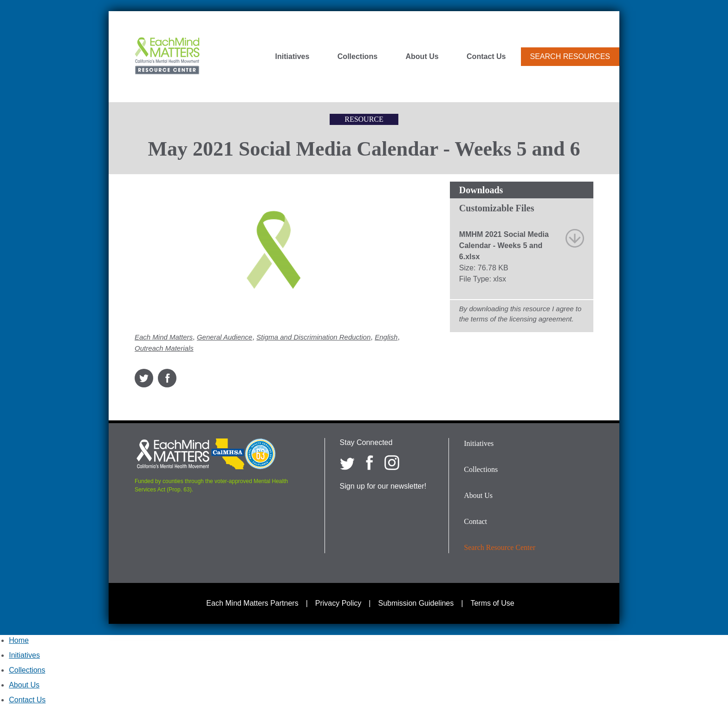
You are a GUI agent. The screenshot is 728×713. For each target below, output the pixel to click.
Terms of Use (492, 603)
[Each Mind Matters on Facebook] (370, 463)
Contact (475, 521)
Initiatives (292, 57)
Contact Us (486, 57)
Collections (357, 57)
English (386, 337)
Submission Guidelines (416, 603)
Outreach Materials (164, 348)
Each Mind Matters (164, 337)
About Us (422, 57)
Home (19, 640)
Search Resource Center (500, 547)
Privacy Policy (338, 603)
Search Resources (570, 56)
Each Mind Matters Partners (252, 603)
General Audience (225, 337)
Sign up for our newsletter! (383, 486)
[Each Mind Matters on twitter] (347, 463)
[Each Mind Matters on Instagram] (392, 463)
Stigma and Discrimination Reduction (313, 337)
